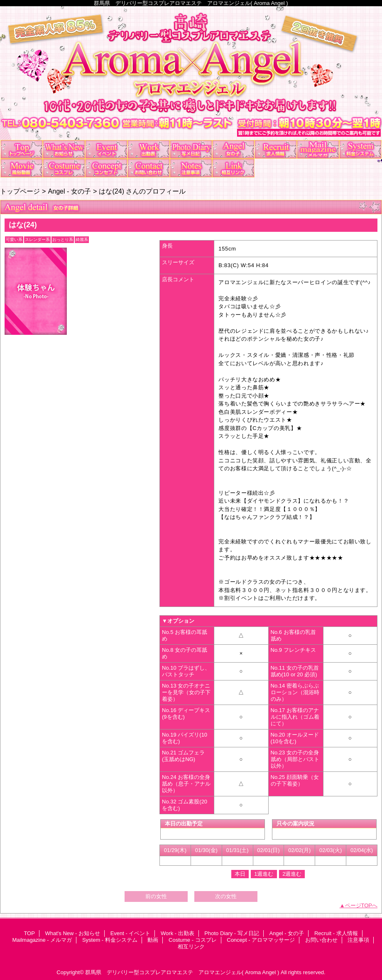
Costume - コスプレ (64, 168)
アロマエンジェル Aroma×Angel (191, 73)
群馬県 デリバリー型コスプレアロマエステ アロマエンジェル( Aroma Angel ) (182, 972)
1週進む (264, 874)
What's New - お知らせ (64, 149)
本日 (240, 874)
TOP (22, 149)
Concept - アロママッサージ (106, 168)
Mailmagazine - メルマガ (318, 149)
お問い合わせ (149, 168)
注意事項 (191, 168)
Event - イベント (106, 149)
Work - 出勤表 (149, 149)
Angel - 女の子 (233, 149)
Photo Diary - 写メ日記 (191, 149)
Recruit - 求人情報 (276, 149)
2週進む (292, 874)
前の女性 (156, 896)
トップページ (20, 191)
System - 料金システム (360, 149)
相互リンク (233, 168)
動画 (22, 168)
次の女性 (226, 896)
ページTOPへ (361, 905)
